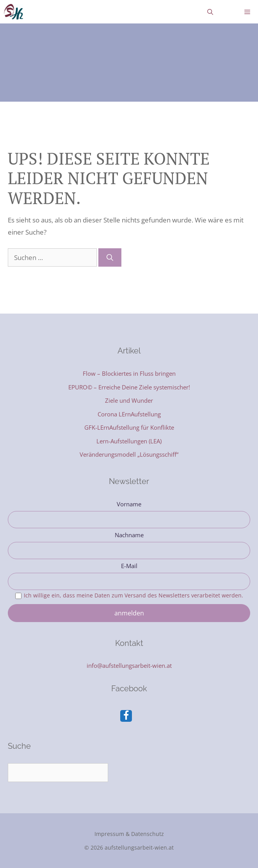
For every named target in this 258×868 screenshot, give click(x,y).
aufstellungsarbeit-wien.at (139, 847)
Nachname (129, 535)
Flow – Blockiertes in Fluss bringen (129, 373)
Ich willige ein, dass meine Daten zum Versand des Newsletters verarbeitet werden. (133, 595)
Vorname (129, 504)
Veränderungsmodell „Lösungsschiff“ (129, 454)
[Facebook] (126, 716)
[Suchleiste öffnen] (210, 12)
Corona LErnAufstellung (129, 414)
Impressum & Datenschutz (129, 834)
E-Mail (129, 566)
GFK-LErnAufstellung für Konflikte (129, 427)
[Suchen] (110, 258)
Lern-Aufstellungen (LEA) (129, 441)
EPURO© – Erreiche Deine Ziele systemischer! (129, 387)
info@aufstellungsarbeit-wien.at (129, 665)
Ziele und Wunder (129, 400)
